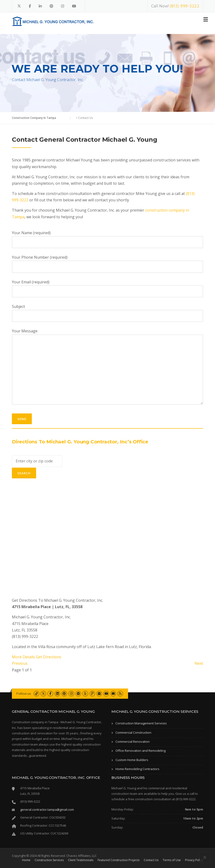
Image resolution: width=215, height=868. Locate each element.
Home (26, 860)
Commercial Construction (133, 732)
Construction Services (49, 860)
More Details (23, 657)
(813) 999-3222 (184, 6)
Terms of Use (172, 860)
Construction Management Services (141, 723)
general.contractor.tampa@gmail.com (47, 810)
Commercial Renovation (133, 742)
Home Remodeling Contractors (137, 769)
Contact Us (151, 860)
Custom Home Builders (132, 760)
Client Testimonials (81, 860)
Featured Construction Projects (119, 860)
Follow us (24, 693)
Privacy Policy (194, 860)
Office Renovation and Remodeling (141, 751)
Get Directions (49, 657)
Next (199, 663)
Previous (20, 663)
